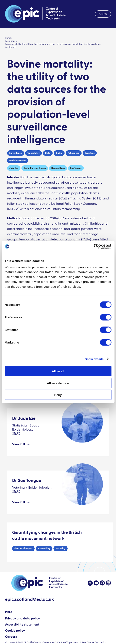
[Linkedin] (108, 583)
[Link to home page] (35, 14)
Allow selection (58, 383)
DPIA (9, 613)
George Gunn (58, 168)
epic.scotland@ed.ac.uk (29, 600)
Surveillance (16, 153)
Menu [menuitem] (103, 14)
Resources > (11, 41)
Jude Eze (14, 168)
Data (48, 153)
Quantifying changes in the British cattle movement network (47, 536)
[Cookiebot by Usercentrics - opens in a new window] (94, 247)
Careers (11, 637)
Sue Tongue (76, 168)
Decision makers (18, 161)
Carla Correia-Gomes (35, 168)
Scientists (90, 153)
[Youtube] (96, 583)
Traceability (34, 153)
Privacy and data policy (22, 619)
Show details (94, 359)
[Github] (102, 583)
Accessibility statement (22, 625)
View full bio (21, 445)
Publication (74, 153)
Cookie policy (15, 631)
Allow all (58, 371)
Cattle (59, 153)
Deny (58, 395)
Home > (9, 38)
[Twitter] (90, 583)
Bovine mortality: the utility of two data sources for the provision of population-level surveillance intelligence (53, 46)
